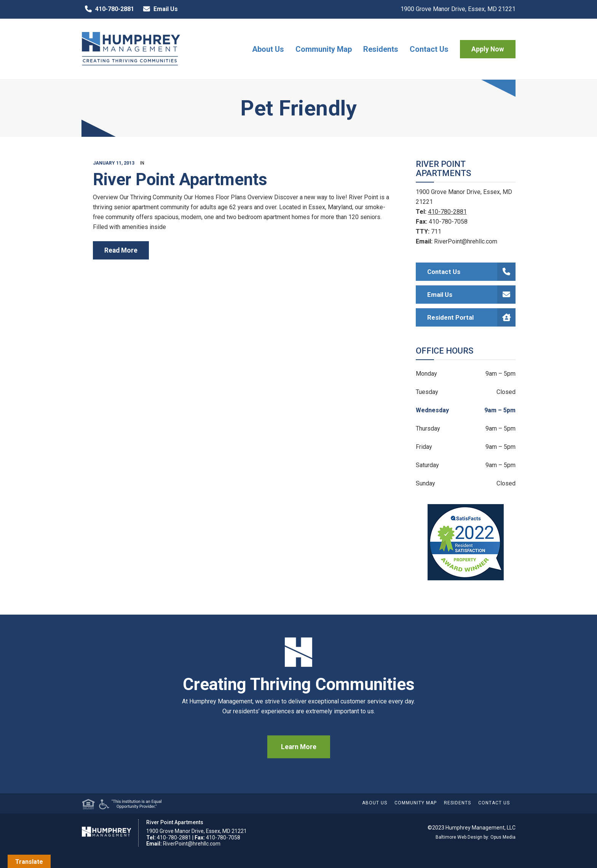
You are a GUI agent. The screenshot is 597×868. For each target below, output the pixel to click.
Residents (381, 49)
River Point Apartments (180, 179)
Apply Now (488, 49)
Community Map (324, 49)
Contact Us (429, 49)
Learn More (299, 747)
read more (121, 250)
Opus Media (503, 837)
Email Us (159, 9)
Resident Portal (472, 317)
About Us (268, 49)
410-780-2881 (108, 9)
